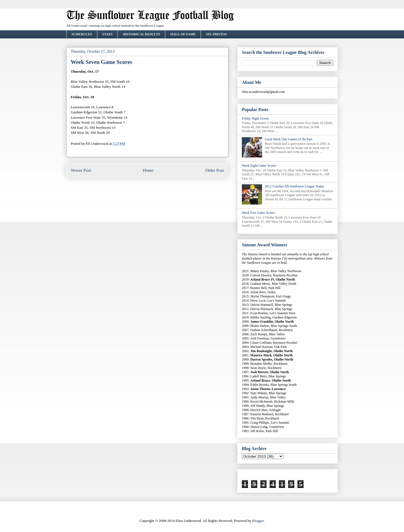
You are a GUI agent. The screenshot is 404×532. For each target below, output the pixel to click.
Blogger (258, 521)
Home (148, 170)
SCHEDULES (82, 34)
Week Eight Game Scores (259, 166)
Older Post (215, 170)
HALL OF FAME (183, 34)
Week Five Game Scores (258, 213)
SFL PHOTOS (216, 34)
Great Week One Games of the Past (289, 139)
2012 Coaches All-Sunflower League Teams (295, 186)
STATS (107, 34)
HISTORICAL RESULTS (141, 34)
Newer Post (81, 170)
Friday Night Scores (255, 118)
